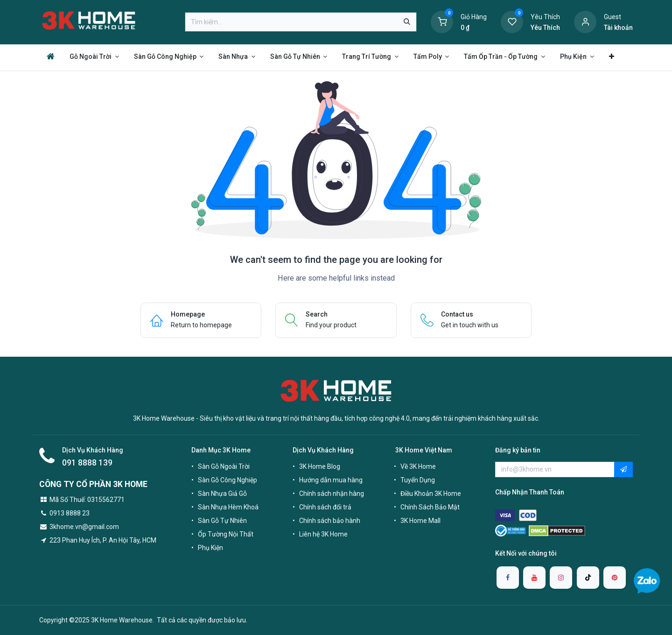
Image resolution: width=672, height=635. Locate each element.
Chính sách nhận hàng (332, 494)
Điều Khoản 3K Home (431, 494)
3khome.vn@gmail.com (84, 527)
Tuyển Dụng (418, 480)
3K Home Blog (320, 466)
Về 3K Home (418, 466)
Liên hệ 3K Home (323, 534)
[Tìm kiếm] (407, 22)
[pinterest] (615, 578)
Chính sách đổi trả (325, 507)
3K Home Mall (420, 521)
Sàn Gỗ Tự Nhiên (222, 521)
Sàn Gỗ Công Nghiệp (227, 480)
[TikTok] (588, 578)
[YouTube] (534, 578)
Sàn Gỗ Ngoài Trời (224, 466)
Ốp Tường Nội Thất (226, 534)
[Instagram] (561, 578)
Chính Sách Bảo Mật (430, 507)
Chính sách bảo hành (330, 521)
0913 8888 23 (70, 513)
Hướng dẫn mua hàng (331, 480)
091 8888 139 (87, 463)
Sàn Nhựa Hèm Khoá (228, 507)
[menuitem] (51, 56)
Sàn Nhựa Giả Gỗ (222, 494)
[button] (623, 470)
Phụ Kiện (210, 548)
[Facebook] (508, 578)
